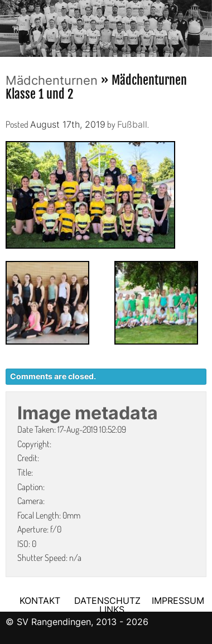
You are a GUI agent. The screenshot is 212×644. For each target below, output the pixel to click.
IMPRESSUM (178, 601)
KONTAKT (40, 601)
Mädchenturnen (52, 80)
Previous (8, 25)
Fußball (132, 124)
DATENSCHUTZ (107, 601)
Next (204, 25)
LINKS (112, 609)
